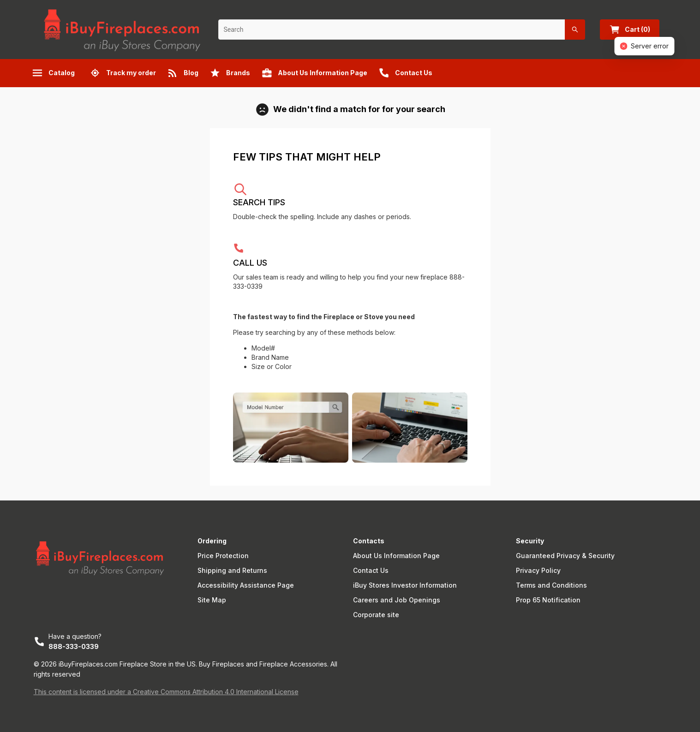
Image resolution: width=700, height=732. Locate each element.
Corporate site (376, 615)
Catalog (53, 73)
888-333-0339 (74, 646)
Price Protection (223, 556)
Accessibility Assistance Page (246, 585)
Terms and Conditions (551, 585)
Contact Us (371, 570)
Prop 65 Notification (548, 600)
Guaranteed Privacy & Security (565, 556)
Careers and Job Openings (397, 600)
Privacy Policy (538, 570)
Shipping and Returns (232, 570)
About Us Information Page (396, 556)
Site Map (212, 600)
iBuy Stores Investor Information (405, 585)
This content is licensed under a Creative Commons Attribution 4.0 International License (166, 692)
